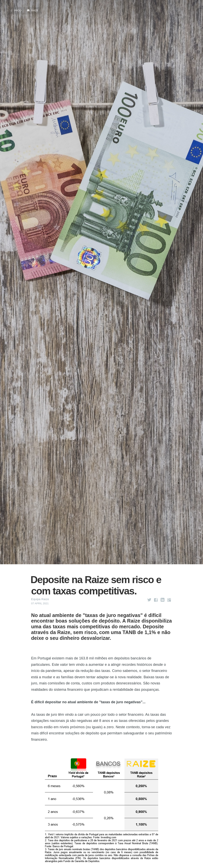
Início (18, 11)
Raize (35, 11)
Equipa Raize (40, 599)
